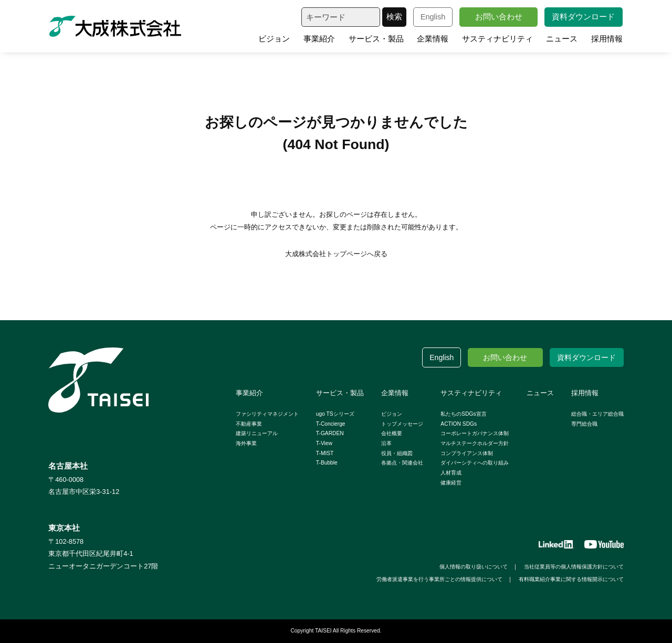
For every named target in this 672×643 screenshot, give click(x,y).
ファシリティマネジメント (267, 414)
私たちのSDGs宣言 (463, 414)
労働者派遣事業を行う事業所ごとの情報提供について (439, 579)
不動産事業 (249, 424)
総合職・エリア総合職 (597, 414)
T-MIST (325, 453)
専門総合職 (584, 424)
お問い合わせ (499, 17)
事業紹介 (319, 39)
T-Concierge (331, 424)
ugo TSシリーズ (335, 414)
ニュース (562, 39)
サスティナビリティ (497, 39)
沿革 (386, 443)
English (433, 17)
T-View (324, 443)
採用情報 (607, 39)
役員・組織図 (397, 453)
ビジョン (274, 39)
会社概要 (392, 433)
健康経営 (451, 483)
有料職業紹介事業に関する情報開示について (571, 579)
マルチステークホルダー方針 (475, 443)
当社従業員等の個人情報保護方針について (574, 567)
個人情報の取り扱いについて (474, 567)
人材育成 (451, 473)
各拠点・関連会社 (402, 463)
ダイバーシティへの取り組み (475, 463)
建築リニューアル (257, 433)
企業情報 (433, 39)
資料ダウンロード (583, 17)
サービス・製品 (376, 39)
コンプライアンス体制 (467, 453)
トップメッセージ (402, 424)
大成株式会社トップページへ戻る (336, 254)
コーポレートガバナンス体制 (475, 433)
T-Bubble (327, 463)
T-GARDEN (330, 433)
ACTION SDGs (459, 424)
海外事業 (246, 443)
